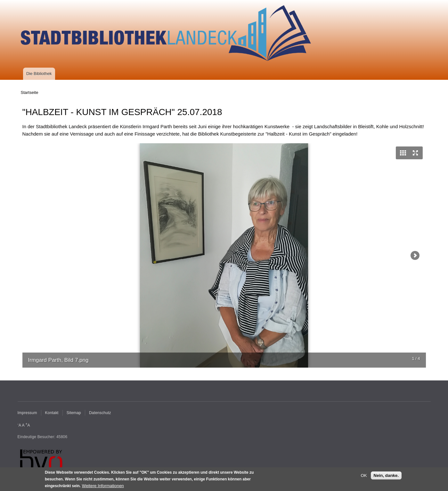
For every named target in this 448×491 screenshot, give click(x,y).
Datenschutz (100, 413)
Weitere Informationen (103, 486)
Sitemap (74, 413)
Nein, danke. (386, 476)
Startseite (30, 92)
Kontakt (52, 413)
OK (364, 476)
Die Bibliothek (39, 74)
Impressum (27, 413)
